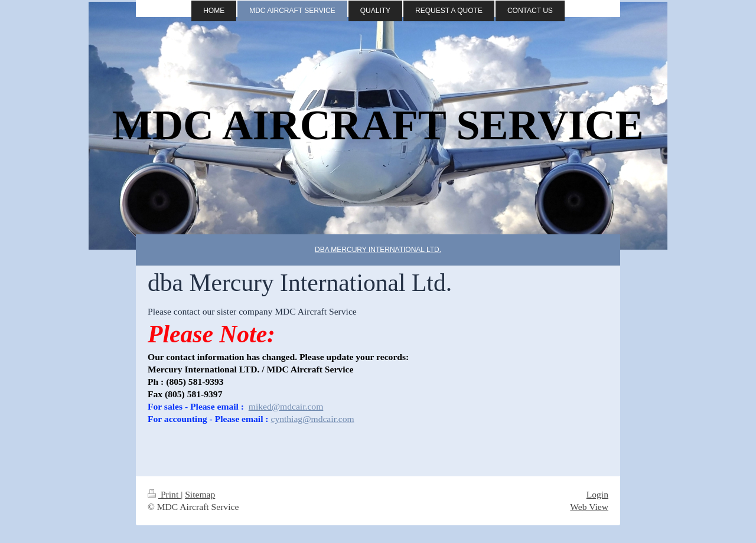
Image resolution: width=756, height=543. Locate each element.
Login (597, 494)
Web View (589, 507)
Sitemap (200, 494)
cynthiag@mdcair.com (312, 419)
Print (164, 494)
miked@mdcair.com (286, 406)
